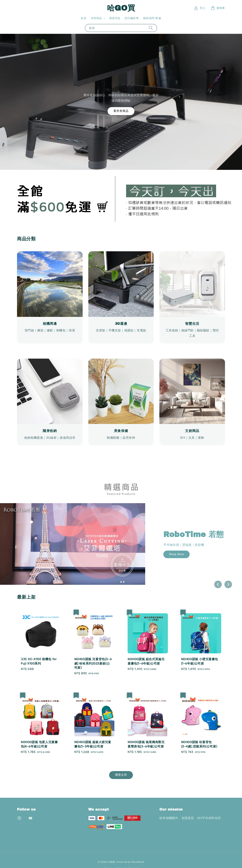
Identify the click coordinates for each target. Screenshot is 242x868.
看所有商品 (121, 111)
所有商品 (96, 18)
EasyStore (138, 862)
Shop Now (176, 554)
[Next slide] (228, 584)
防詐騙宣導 (132, 18)
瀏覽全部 (121, 775)
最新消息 (115, 18)
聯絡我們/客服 (152, 18)
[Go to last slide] (218, 584)
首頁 (83, 18)
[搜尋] (151, 28)
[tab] (118, 582)
